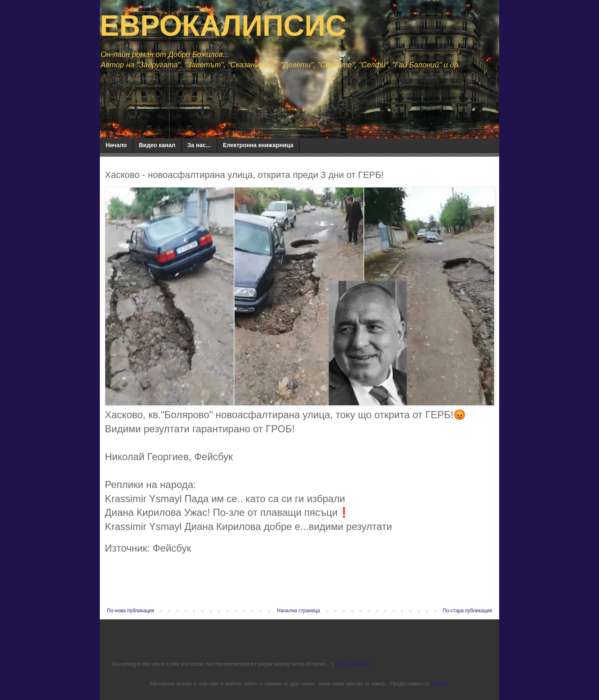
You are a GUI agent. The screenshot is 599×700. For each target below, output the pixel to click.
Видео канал (157, 145)
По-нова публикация (131, 611)
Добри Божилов (354, 664)
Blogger (439, 684)
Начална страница (298, 611)
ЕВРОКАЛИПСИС (223, 26)
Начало (116, 145)
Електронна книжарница (258, 145)
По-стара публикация (467, 611)
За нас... (199, 145)
